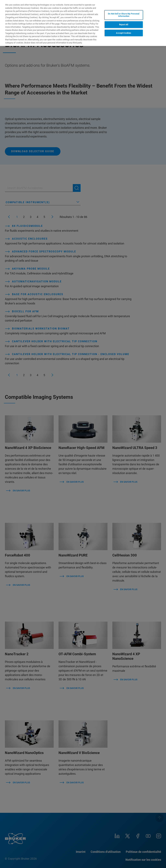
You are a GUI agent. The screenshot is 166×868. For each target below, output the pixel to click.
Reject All (124, 25)
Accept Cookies (124, 33)
